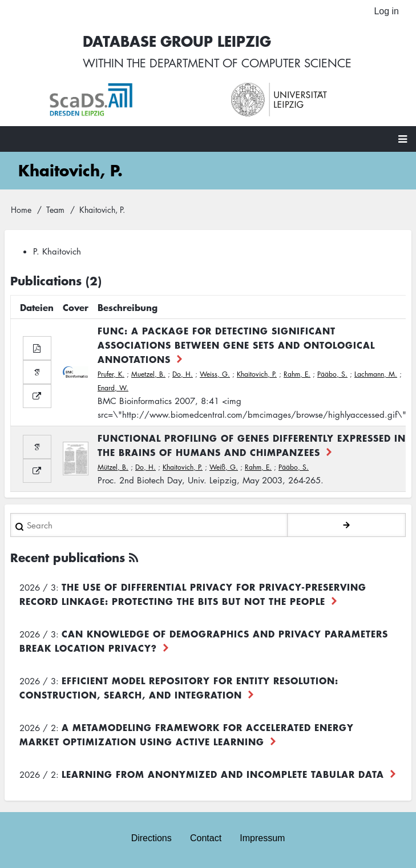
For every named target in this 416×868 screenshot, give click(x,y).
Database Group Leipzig (177, 41)
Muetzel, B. (148, 374)
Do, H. (183, 374)
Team (55, 209)
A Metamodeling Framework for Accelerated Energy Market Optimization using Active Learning (187, 734)
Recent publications (68, 557)
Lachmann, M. (376, 374)
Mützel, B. (113, 467)
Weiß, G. (224, 467)
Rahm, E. (297, 374)
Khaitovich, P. (257, 374)
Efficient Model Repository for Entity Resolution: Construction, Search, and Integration (179, 687)
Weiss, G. (215, 374)
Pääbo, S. (332, 374)
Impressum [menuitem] (262, 838)
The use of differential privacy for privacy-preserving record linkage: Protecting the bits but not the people (193, 594)
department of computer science (251, 63)
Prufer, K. (111, 374)
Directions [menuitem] (152, 838)
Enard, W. (113, 388)
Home (21, 209)
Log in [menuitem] (386, 11)
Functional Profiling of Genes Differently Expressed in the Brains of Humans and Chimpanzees (252, 445)
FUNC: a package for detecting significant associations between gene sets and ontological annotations (236, 345)
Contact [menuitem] (206, 838)
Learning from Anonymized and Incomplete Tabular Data (223, 774)
